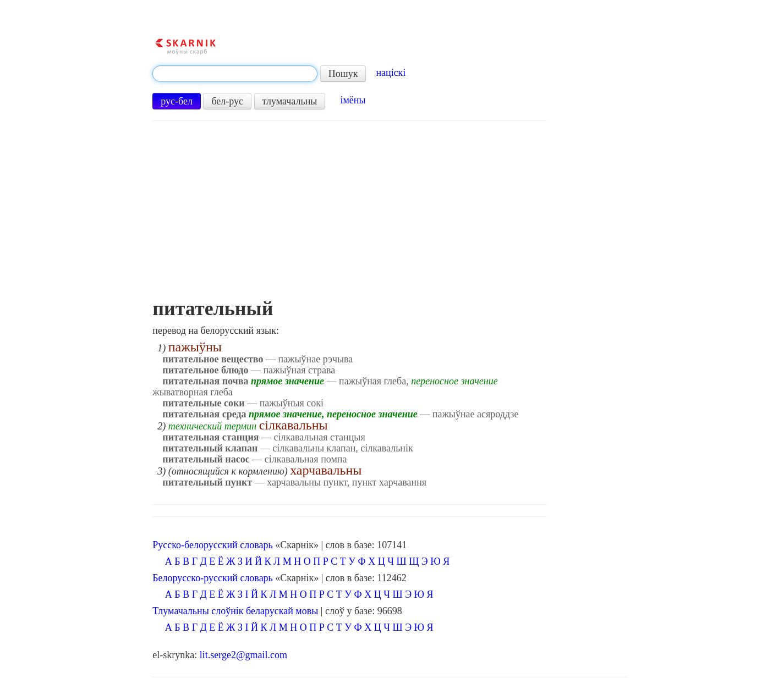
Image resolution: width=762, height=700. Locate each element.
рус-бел (177, 101)
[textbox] (235, 74)
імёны (353, 100)
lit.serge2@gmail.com (243, 655)
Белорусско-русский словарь (213, 578)
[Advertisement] (349, 215)
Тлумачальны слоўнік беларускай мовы (235, 611)
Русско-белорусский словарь (212, 545)
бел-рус (227, 101)
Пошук (343, 74)
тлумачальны (290, 101)
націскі (391, 73)
